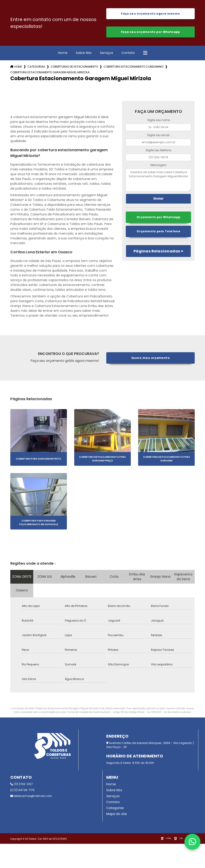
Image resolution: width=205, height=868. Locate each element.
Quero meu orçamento (150, 359)
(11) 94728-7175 (22, 791)
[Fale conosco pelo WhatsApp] (192, 842)
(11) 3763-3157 (22, 785)
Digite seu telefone (159, 151)
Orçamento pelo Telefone (159, 232)
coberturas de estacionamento (74, 67)
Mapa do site (117, 815)
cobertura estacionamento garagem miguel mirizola (50, 73)
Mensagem (159, 166)
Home (63, 54)
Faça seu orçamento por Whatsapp (150, 33)
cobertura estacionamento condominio (134, 67)
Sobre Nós (84, 54)
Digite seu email (158, 136)
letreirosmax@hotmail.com (31, 797)
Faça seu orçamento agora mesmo (150, 14)
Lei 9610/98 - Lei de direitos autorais (169, 713)
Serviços (107, 54)
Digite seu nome (159, 121)
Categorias (36, 67)
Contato (128, 54)
